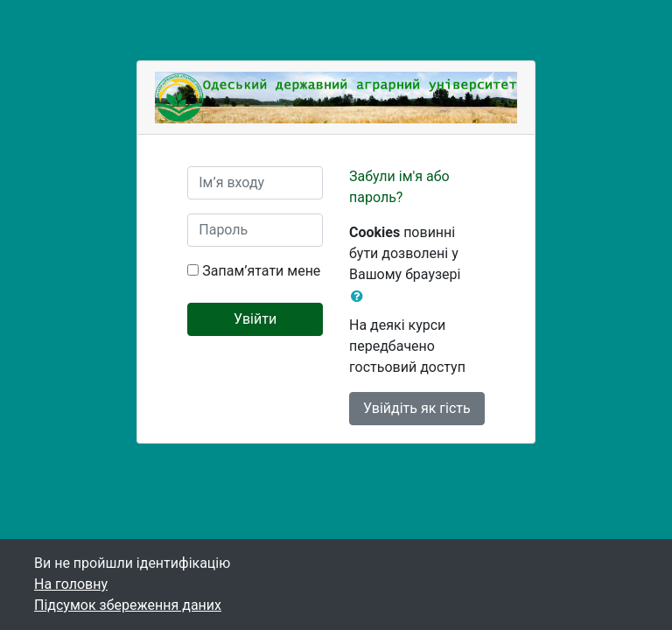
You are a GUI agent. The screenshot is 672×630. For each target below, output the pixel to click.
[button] (360, 297)
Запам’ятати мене (261, 271)
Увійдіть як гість (417, 408)
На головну (71, 584)
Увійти (255, 319)
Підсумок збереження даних (128, 605)
